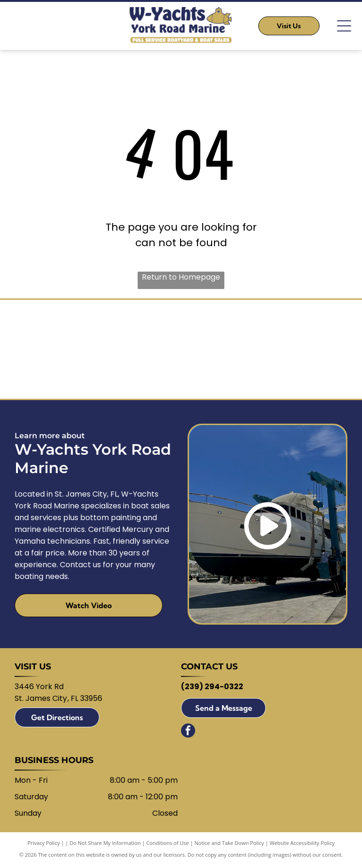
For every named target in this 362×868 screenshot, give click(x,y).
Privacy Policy (44, 846)
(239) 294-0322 (212, 689)
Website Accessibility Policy (302, 846)
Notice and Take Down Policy (230, 846)
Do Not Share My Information (105, 846)
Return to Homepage (181, 277)
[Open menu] (344, 26)
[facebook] (188, 735)
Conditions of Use (168, 846)
